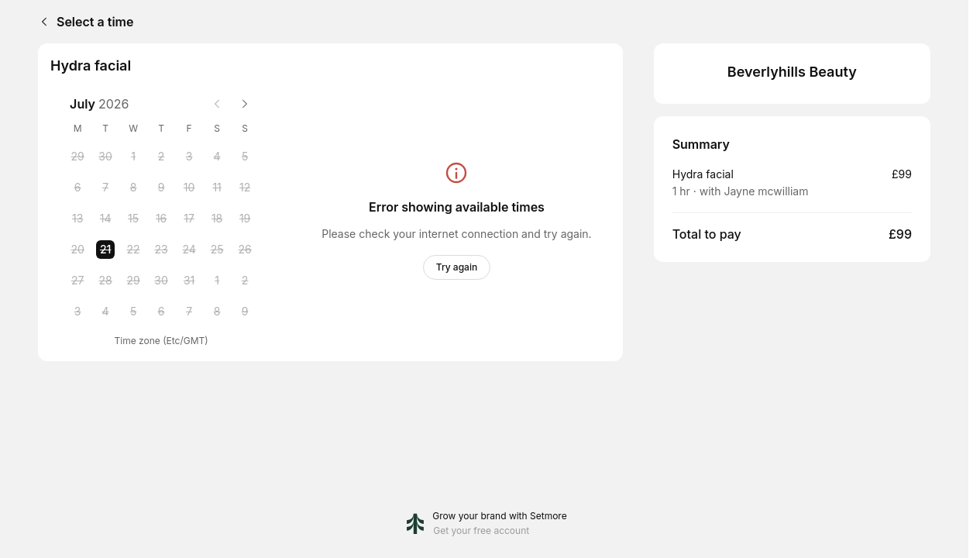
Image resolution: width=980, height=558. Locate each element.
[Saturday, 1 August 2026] (217, 281)
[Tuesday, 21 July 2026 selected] (105, 250)
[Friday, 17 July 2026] (189, 219)
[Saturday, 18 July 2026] (217, 219)
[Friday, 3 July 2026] (189, 157)
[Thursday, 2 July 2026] (161, 157)
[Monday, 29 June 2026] (77, 157)
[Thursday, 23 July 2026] (161, 250)
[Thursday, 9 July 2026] (161, 188)
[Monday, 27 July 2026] (77, 281)
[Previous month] (217, 104)
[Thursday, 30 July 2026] (161, 281)
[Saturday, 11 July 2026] (217, 188)
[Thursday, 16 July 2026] (161, 219)
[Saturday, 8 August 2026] (217, 312)
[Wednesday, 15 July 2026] (133, 219)
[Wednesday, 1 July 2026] (133, 157)
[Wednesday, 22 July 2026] (133, 250)
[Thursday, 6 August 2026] (161, 312)
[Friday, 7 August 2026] (189, 312)
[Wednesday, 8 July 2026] (133, 188)
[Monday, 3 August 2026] (77, 312)
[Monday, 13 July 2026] (77, 219)
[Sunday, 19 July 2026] (245, 219)
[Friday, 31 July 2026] (189, 281)
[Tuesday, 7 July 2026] (105, 188)
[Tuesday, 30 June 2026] (105, 157)
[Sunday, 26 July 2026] (245, 250)
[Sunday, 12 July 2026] (245, 188)
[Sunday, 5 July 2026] (245, 157)
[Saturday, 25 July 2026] (217, 250)
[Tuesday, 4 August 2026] (105, 312)
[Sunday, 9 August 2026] (245, 312)
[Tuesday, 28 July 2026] (105, 281)
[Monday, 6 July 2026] (77, 188)
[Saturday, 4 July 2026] (217, 157)
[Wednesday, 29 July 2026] (133, 281)
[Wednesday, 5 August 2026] (133, 312)
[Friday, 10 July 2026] (189, 188)
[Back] (41, 22)
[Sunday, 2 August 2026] (245, 281)
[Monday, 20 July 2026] (77, 250)
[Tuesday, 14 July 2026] (105, 219)
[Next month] (245, 104)
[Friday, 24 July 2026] (189, 250)
